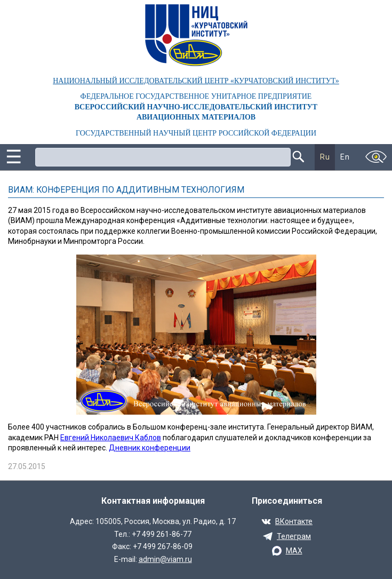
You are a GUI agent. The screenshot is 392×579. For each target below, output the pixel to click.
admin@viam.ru (165, 559)
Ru (325, 157)
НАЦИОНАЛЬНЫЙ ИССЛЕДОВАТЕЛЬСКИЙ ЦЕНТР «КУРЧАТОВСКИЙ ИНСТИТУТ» (196, 81)
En (345, 157)
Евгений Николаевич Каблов (111, 438)
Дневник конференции (150, 448)
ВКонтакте (294, 521)
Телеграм (294, 536)
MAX (294, 551)
